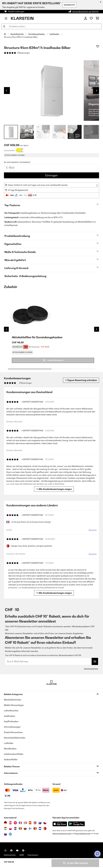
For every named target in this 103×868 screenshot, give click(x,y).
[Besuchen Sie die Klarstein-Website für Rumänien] (20, 828)
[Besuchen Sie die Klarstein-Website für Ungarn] (5, 828)
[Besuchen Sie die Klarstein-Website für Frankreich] (20, 823)
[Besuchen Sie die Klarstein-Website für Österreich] (10, 823)
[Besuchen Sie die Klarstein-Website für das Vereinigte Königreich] (35, 823)
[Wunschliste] (91, 18)
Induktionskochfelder (14, 754)
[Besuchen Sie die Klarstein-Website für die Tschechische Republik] (45, 823)
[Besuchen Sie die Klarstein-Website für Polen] (10, 828)
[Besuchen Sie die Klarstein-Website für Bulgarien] (25, 828)
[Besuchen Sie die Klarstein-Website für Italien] (25, 823)
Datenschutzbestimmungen (62, 833)
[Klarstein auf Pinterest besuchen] (23, 850)
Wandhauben (10, 749)
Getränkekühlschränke (15, 738)
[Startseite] (7, 34)
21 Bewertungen (23, 53)
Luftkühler (9, 743)
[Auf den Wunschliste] (98, 46)
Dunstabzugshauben (37, 34)
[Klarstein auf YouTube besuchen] (17, 850)
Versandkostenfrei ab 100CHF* (86, 12)
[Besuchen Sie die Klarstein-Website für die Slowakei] (40, 823)
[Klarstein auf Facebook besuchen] (11, 850)
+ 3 (91, 132)
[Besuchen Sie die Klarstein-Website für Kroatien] (15, 828)
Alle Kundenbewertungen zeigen (54, 489)
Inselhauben (55, 34)
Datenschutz (10, 855)
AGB (22, 855)
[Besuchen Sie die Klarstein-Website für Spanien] (30, 823)
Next (97, 91)
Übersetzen (92, 530)
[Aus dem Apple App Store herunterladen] (60, 824)
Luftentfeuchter (11, 711)
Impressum (33, 855)
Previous (6, 91)
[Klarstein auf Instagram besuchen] (5, 850)
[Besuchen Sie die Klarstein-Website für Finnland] (30, 828)
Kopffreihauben (11, 721)
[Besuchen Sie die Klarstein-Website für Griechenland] (10, 834)
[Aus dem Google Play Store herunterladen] (77, 824)
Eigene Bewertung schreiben (81, 380)
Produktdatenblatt (9, 150)
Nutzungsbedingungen (83, 833)
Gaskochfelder (11, 759)
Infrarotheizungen (12, 727)
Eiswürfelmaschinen (13, 732)
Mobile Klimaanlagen (14, 705)
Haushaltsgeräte (17, 34)
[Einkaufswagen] (97, 18)
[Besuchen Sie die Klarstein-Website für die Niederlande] (40, 828)
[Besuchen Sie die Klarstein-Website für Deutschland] (5, 823)
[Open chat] (97, 854)
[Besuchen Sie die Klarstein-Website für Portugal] (45, 828)
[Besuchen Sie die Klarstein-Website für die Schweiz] (15, 823)
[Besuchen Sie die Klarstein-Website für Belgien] (35, 828)
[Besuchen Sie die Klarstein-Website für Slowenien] (5, 834)
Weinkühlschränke (13, 700)
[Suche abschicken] (4, 26)
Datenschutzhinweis (91, 669)
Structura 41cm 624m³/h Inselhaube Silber (21, 37)
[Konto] (86, 18)
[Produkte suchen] (51, 26)
